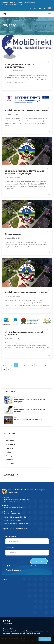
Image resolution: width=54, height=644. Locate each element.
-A (26, 8)
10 (45, 365)
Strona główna (7, 2)
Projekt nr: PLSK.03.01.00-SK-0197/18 (26, 110)
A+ (35, 8)
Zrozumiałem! (45, 639)
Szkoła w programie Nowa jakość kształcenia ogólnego (24, 172)
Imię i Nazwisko (11, 536)
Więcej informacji (34, 633)
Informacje (10, 441)
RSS (21, 4)
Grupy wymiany (14, 234)
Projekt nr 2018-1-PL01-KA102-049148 (27, 292)
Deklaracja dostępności (10, 4)
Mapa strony (18, 2)
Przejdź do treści (30, 2)
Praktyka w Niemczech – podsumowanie (19, 66)
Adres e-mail (10, 547)
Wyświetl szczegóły (14, 570)
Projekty (9, 452)
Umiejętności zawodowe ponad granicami (24, 333)
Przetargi (9, 460)
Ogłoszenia (10, 463)
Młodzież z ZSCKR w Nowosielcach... (28, 419)
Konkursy (9, 448)
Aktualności (10, 444)
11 (4, 369)
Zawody (9, 456)
